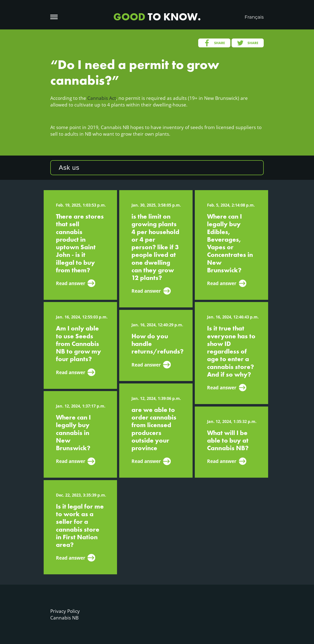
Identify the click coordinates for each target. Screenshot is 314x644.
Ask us (69, 168)
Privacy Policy (65, 611)
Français (254, 17)
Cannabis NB (64, 618)
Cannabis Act (102, 98)
